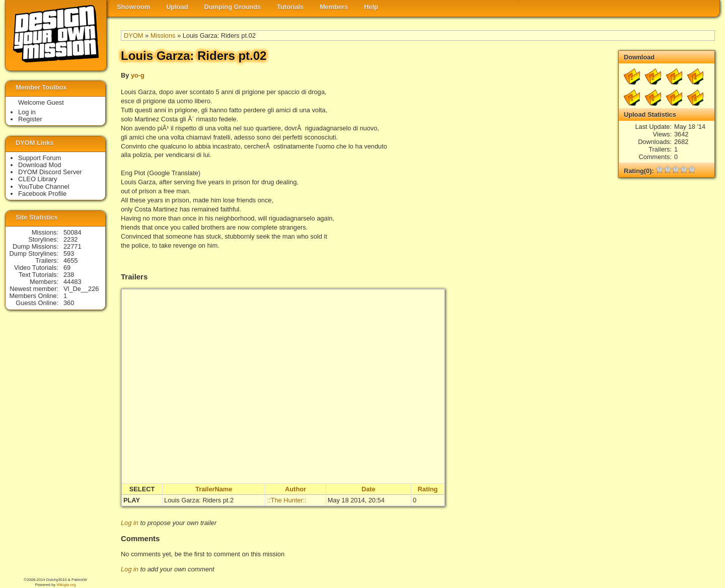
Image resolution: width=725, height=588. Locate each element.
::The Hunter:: (286, 500)
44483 (72, 282)
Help (371, 7)
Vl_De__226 (81, 289)
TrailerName (214, 489)
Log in (130, 523)
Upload (177, 7)
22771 (72, 246)
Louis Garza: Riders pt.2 (199, 500)
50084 (72, 232)
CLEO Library (38, 179)
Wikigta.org (66, 585)
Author (296, 489)
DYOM (133, 35)
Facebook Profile (42, 194)
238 (69, 275)
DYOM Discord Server (50, 172)
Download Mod (40, 165)
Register (30, 119)
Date (369, 489)
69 (67, 268)
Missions (163, 35)
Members (334, 7)
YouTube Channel (44, 187)
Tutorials (290, 7)
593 (69, 253)
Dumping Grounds (233, 7)
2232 (70, 239)
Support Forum (40, 158)
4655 (70, 261)
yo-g (138, 75)
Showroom (133, 7)
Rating (428, 489)
